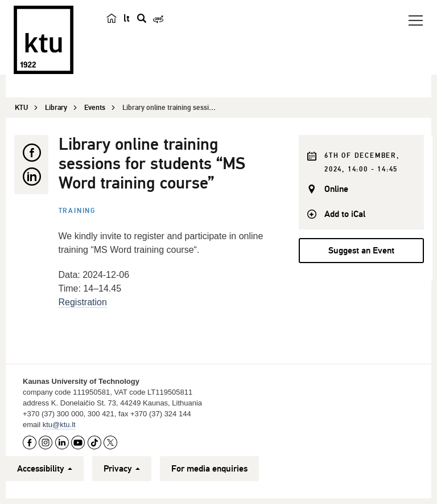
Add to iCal (345, 214)
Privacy (122, 469)
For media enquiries (209, 469)
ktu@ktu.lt (59, 425)
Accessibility (45, 469)
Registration (83, 302)
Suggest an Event (361, 251)
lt (127, 18)
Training (77, 211)
